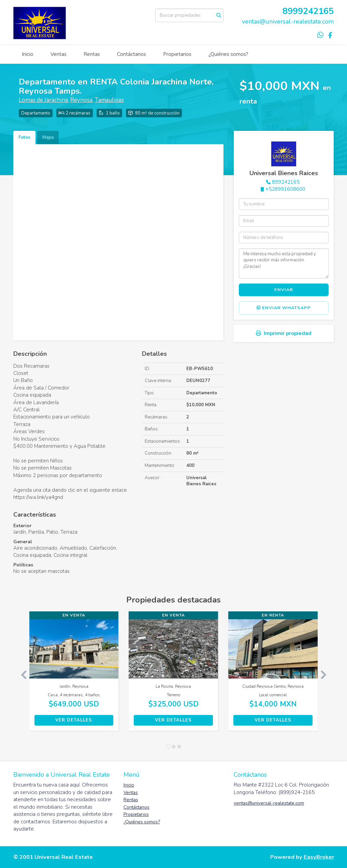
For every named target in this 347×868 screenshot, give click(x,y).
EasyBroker (319, 857)
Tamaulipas (109, 100)
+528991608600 (285, 189)
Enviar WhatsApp (284, 308)
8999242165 (308, 11)
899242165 (286, 182)
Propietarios (177, 54)
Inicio (28, 54)
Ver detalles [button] (74, 720)
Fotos (24, 137)
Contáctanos (132, 54)
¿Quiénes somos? (228, 54)
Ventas (59, 54)
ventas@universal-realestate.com (288, 21)
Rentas (92, 54)
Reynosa (81, 100)
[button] (21, 674)
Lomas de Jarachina (43, 100)
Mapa (48, 137)
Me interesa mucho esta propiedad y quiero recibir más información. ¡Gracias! (284, 263)
